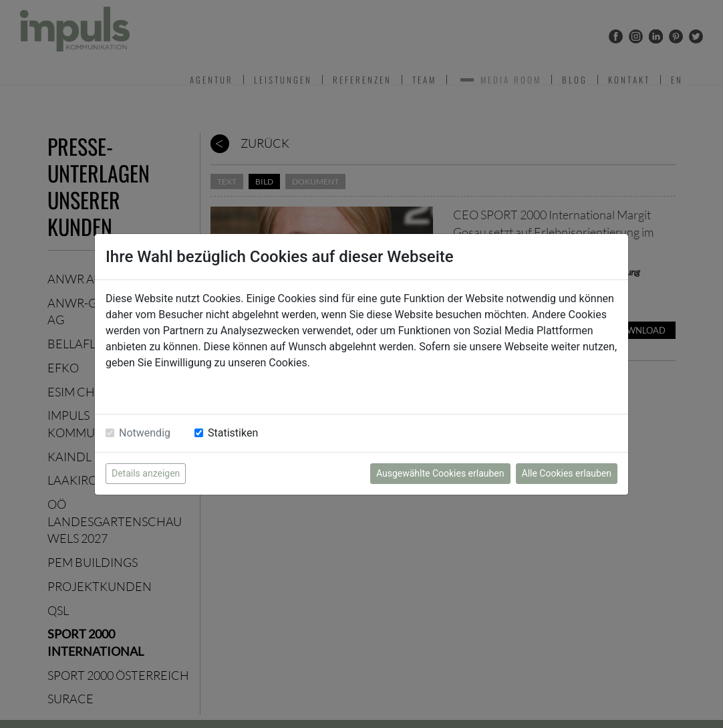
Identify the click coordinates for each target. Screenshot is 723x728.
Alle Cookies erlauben (567, 473)
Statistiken (233, 433)
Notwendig (145, 433)
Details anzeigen (146, 473)
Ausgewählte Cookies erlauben (440, 473)
